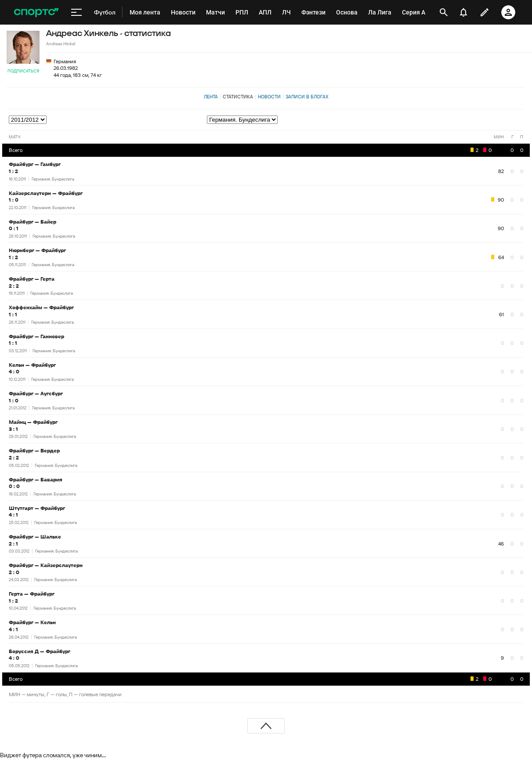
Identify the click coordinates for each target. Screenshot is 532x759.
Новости (269, 97)
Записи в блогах (307, 97)
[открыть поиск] (444, 12)
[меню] (76, 12)
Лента (211, 97)
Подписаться (23, 71)
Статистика (238, 97)
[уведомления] (463, 12)
